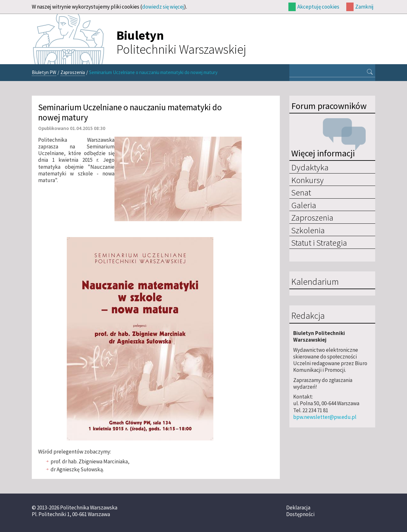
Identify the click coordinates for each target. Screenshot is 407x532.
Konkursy (307, 180)
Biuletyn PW (44, 72)
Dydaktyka (310, 167)
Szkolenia (308, 230)
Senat (301, 192)
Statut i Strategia (319, 242)
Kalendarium (315, 282)
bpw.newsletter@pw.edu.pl (325, 417)
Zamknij (364, 7)
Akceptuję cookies (318, 7)
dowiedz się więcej (163, 7)
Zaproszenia (73, 72)
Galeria (304, 205)
